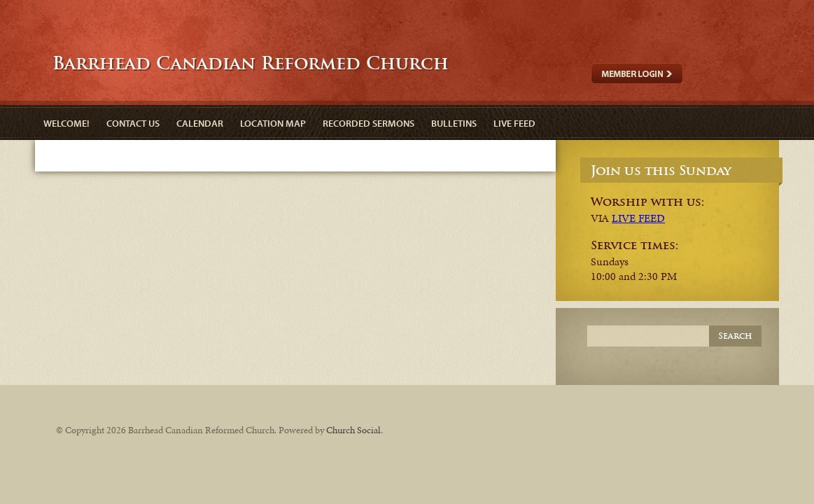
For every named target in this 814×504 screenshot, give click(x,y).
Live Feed (514, 123)
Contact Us (133, 123)
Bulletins (454, 123)
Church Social (353, 430)
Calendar (200, 123)
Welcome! (66, 123)
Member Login (637, 73)
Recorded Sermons (369, 123)
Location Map (273, 123)
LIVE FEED (638, 218)
